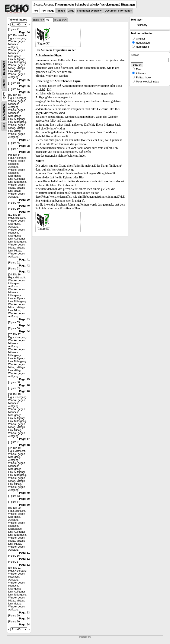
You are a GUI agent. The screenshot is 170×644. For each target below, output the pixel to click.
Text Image (48, 11)
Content (4, 83)
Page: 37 (24, 140)
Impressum (85, 637)
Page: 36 (24, 86)
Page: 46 (24, 385)
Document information (118, 11)
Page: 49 (24, 493)
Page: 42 (24, 266)
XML (71, 11)
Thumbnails (4, 68)
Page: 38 (24, 146)
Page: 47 (24, 439)
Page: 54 (24, 619)
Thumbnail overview (89, 11)
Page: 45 (24, 379)
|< (41, 20)
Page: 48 (24, 445)
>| (65, 20)
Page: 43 (24, 319)
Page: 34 (24, 32)
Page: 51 (24, 553)
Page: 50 (24, 499)
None (4, 126)
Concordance (4, 112)
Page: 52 (24, 559)
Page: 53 (24, 613)
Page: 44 (24, 325)
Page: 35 (24, 80)
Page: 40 (24, 206)
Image (61, 11)
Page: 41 (24, 260)
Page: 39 (24, 200)
